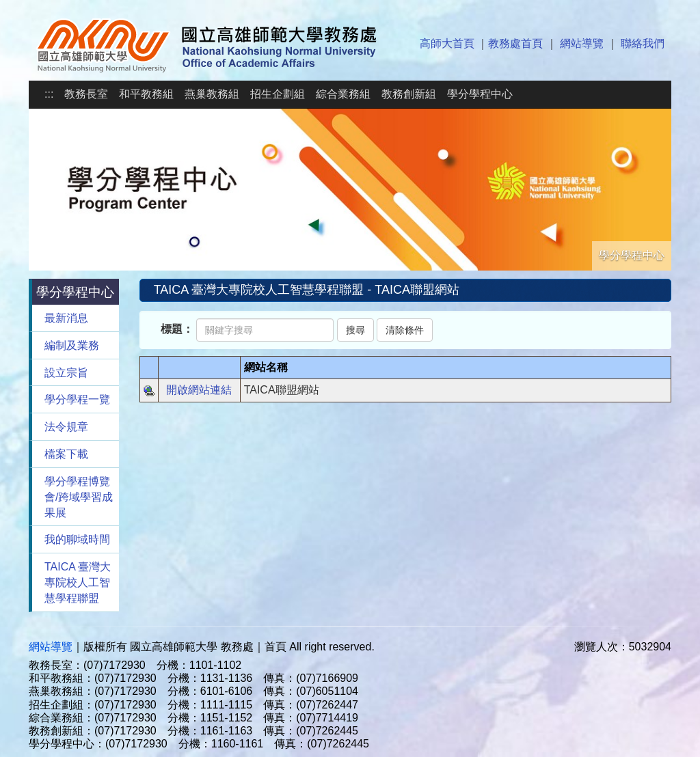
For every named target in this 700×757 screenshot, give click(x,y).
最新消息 (66, 318)
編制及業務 (72, 345)
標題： (177, 329)
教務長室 (86, 94)
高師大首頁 (447, 43)
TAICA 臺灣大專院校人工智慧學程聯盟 (78, 582)
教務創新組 (409, 94)
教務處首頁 (515, 43)
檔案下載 (66, 454)
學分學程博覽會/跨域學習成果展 (79, 497)
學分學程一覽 (77, 399)
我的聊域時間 (77, 539)
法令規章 (66, 427)
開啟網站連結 (199, 390)
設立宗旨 (66, 373)
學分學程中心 (480, 94)
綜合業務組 (343, 94)
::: (49, 94)
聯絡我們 (643, 43)
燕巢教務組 (212, 94)
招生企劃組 (278, 94)
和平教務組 (146, 94)
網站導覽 (582, 43)
